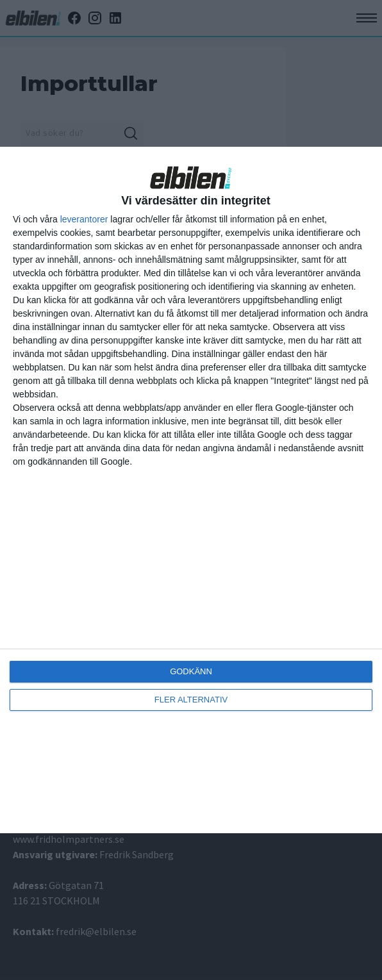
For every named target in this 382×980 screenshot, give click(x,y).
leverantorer (84, 219)
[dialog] (191, 490)
